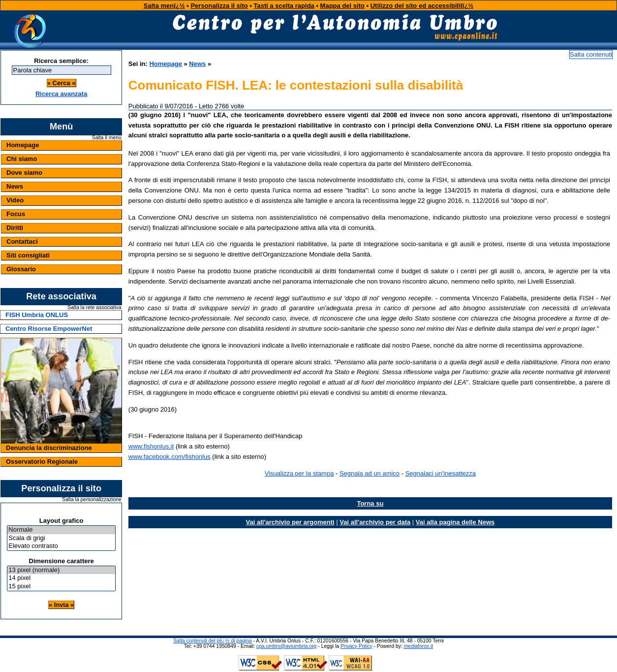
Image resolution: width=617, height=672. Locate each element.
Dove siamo (24, 173)
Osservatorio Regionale (42, 462)
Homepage (23, 145)
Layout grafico (62, 521)
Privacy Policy (356, 646)
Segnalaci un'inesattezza (441, 473)
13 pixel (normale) (61, 570)
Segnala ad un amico (370, 473)
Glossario (21, 269)
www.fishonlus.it (151, 446)
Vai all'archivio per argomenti (290, 522)
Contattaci (22, 241)
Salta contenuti (591, 54)
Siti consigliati (28, 255)
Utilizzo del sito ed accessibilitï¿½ (422, 6)
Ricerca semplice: (61, 61)
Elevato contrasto (61, 546)
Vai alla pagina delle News (455, 522)
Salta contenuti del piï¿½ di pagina (212, 641)
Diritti (15, 228)
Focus (16, 214)
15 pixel (61, 587)
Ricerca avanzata (62, 94)
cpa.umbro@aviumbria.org (287, 646)
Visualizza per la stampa (299, 473)
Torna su (370, 503)
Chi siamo (22, 159)
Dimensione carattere (62, 561)
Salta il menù (107, 138)
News (15, 186)
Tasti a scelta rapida (284, 6)
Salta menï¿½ (164, 6)
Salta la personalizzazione (92, 500)
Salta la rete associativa (94, 308)
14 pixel (61, 578)
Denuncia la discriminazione (49, 448)
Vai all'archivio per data (375, 522)
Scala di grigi (61, 538)
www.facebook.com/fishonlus (170, 457)
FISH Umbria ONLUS (37, 315)
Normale (61, 530)
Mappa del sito (342, 6)
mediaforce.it (418, 646)
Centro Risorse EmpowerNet (49, 329)
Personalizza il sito (219, 6)
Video (15, 200)
